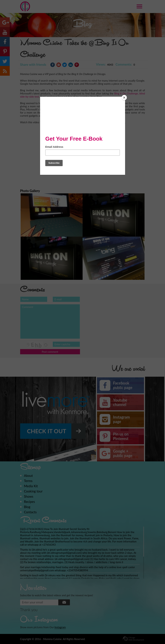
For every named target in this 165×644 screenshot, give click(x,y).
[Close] (124, 98)
